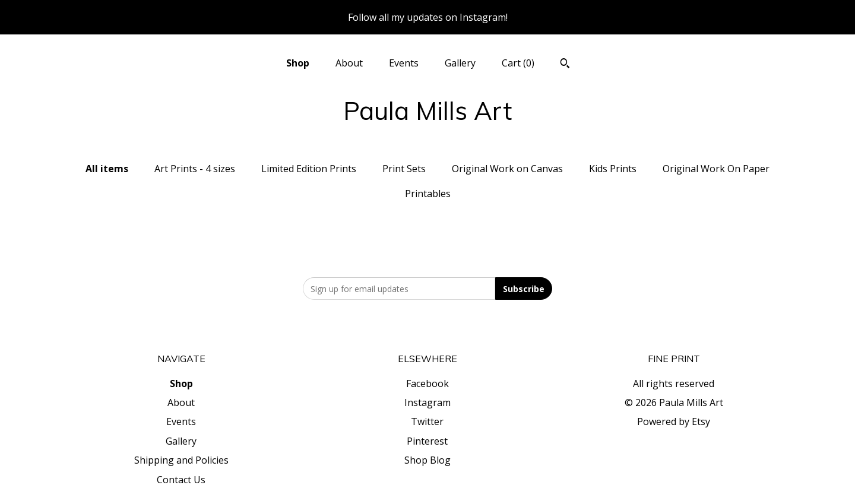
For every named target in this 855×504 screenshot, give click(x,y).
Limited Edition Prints (309, 169)
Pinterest (427, 441)
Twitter (427, 421)
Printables (428, 194)
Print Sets (404, 169)
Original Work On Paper (716, 169)
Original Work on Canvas (507, 169)
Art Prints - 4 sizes (195, 169)
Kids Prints (613, 169)
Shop (298, 63)
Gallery (460, 63)
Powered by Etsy (674, 421)
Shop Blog (427, 460)
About (349, 63)
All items (107, 169)
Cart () (518, 63)
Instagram (427, 402)
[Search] (565, 65)
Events (404, 63)
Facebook (427, 383)
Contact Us (181, 480)
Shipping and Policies (181, 460)
